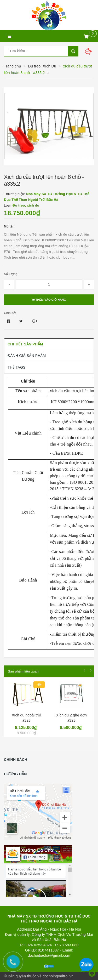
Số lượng (11, 274)
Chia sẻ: (10, 313)
